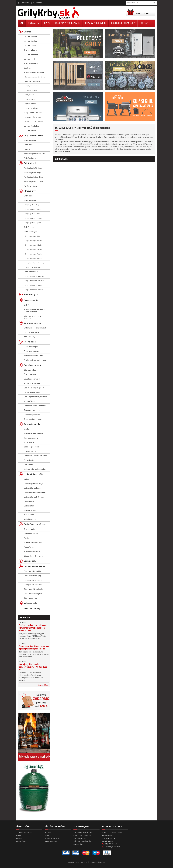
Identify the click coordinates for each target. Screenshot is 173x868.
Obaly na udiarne (31, 598)
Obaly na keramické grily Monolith (34, 317)
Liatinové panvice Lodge (33, 484)
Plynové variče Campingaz (34, 267)
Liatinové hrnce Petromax (34, 497)
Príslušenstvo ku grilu (34, 365)
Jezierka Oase (78, 844)
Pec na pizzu (30, 342)
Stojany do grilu (30, 442)
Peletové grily (30, 163)
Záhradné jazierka (80, 838)
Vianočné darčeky (32, 608)
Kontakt (145, 23)
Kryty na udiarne (31, 104)
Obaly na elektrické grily (33, 589)
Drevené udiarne (30, 50)
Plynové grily (30, 191)
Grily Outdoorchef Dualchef (35, 281)
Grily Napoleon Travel (32, 214)
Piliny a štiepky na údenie (34, 113)
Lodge (26, 479)
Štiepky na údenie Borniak (34, 122)
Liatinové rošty (30, 501)
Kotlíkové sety (29, 337)
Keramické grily (31, 300)
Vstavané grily (30, 603)
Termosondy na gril (32, 438)
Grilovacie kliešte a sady (33, 433)
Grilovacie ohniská (32, 323)
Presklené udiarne (31, 63)
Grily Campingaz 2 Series (34, 249)
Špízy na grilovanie (31, 447)
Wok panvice (29, 515)
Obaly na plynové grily (33, 576)
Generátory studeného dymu (35, 77)
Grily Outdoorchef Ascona (34, 290)
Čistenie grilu (30, 561)
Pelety (26, 538)
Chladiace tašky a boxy (33, 419)
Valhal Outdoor (30, 519)
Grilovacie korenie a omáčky (35, 406)
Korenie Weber (30, 401)
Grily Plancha (29, 227)
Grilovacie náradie (32, 424)
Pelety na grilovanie (32, 186)
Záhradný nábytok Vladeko (83, 832)
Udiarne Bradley (30, 37)
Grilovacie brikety (31, 534)
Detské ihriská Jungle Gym (83, 835)
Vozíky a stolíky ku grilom (34, 388)
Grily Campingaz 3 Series (34, 245)
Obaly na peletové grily (33, 594)
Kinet (103, 862)
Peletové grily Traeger (33, 173)
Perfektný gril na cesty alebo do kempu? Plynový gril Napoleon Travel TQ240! (33, 628)
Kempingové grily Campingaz (35, 263)
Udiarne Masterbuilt (32, 130)
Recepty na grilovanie (68, 23)
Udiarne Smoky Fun (32, 126)
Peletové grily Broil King (33, 177)
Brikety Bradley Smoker (33, 117)
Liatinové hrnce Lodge (33, 488)
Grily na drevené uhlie (34, 135)
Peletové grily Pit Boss (33, 168)
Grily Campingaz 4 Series (34, 241)
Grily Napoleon (30, 140)
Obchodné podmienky (123, 23)
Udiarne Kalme (30, 46)
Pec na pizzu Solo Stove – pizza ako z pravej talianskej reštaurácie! (34, 647)
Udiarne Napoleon (31, 55)
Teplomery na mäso (32, 410)
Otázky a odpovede (96, 23)
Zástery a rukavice (31, 370)
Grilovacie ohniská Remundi (35, 328)
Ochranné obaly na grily (35, 566)
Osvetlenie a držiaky (32, 379)
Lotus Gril (28, 149)
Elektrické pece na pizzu (33, 356)
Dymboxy (28, 68)
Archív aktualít (44, 685)
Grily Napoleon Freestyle (34, 218)
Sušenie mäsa (30, 99)
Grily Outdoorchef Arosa (34, 285)
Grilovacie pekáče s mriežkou (36, 456)
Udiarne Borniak (30, 41)
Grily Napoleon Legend (33, 223)
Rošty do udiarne (31, 90)
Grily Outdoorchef (31, 158)
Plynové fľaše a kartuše (33, 543)
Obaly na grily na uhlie (33, 571)
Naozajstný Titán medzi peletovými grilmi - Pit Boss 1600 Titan (33, 667)
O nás (47, 23)
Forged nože (29, 460)
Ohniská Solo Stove (32, 332)
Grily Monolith (29, 305)
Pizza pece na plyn (31, 347)
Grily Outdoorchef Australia (35, 276)
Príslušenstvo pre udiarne (34, 72)
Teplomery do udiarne (33, 81)
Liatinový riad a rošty (33, 474)
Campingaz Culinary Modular (35, 397)
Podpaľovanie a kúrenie (35, 524)
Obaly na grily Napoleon (33, 585)
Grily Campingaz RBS (32, 236)
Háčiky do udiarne (31, 86)
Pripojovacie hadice (32, 551)
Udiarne (27, 32)
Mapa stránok (21, 841)
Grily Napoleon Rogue (33, 205)
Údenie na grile (30, 374)
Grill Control (29, 465)
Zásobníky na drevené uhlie (35, 556)
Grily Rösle (28, 145)
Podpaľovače (29, 547)
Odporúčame (61, 159)
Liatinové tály (29, 506)
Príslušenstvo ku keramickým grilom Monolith (35, 310)
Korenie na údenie (31, 108)
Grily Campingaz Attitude (34, 258)
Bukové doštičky (30, 451)
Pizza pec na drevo (31, 351)
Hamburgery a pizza (32, 392)
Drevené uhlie (29, 529)
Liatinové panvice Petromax (35, 492)
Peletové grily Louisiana (33, 181)
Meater (27, 429)
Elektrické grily (31, 295)
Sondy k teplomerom (32, 415)
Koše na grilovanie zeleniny (35, 469)
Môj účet (19, 838)
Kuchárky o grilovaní (32, 383)
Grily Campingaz (30, 232)
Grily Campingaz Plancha (34, 254)
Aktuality (25, 617)
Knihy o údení (30, 95)
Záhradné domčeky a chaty (83, 841)
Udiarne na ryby (30, 59)
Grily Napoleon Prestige (33, 209)
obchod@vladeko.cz (113, 847)
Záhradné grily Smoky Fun (34, 154)
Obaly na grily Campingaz (34, 580)
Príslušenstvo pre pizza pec (35, 360)
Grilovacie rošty (30, 510)
